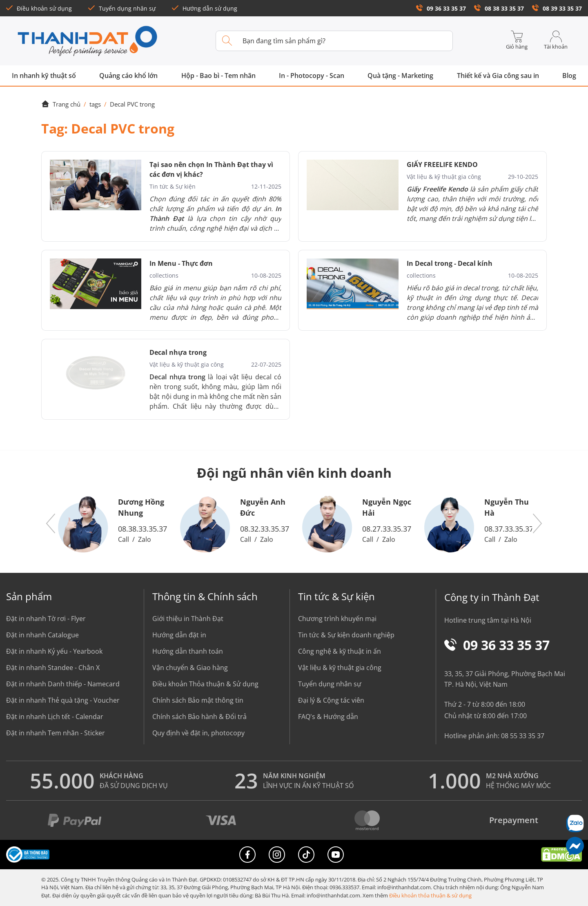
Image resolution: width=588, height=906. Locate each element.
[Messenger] (575, 846)
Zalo (145, 539)
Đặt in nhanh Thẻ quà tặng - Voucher (63, 700)
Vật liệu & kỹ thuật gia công (340, 668)
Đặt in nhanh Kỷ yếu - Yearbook (54, 651)
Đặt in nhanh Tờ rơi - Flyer (46, 619)
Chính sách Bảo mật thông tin (198, 700)
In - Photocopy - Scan (312, 76)
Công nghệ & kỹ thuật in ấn (340, 651)
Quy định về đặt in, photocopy (198, 733)
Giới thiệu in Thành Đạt (188, 619)
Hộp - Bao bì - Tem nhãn (218, 76)
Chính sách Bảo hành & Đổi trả (199, 717)
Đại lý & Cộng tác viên (331, 700)
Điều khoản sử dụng (39, 8)
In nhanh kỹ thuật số (44, 76)
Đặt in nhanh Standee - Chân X (53, 668)
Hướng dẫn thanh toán (188, 651)
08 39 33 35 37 (557, 8)
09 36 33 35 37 (441, 8)
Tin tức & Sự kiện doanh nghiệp (346, 635)
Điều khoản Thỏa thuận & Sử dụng (205, 684)
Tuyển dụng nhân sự (122, 8)
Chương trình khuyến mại (337, 619)
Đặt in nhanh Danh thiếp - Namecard (63, 684)
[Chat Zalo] (575, 823)
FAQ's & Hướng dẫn (328, 717)
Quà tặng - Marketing (400, 76)
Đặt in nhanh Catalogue (42, 635)
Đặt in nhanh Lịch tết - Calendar (55, 717)
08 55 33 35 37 (523, 736)
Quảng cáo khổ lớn (128, 76)
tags (95, 104)
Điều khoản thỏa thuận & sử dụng (430, 895)
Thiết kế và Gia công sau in (498, 76)
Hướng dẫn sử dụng (205, 8)
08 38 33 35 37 (499, 8)
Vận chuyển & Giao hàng (190, 668)
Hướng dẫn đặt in (179, 635)
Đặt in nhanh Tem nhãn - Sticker (56, 733)
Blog (569, 76)
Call (124, 539)
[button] (51, 524)
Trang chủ (61, 104)
